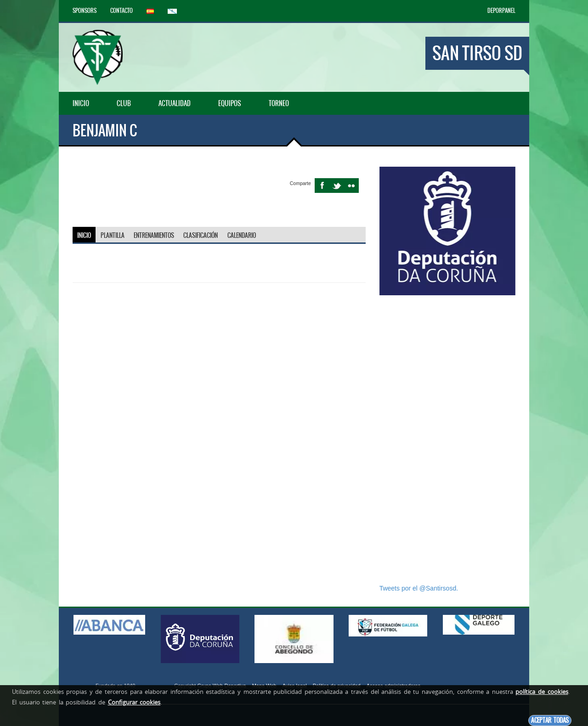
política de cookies (542, 692)
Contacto (122, 11)
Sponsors (85, 11)
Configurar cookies (134, 702)
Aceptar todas (550, 720)
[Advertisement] (447, 439)
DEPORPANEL (501, 11)
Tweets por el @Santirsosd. (419, 588)
